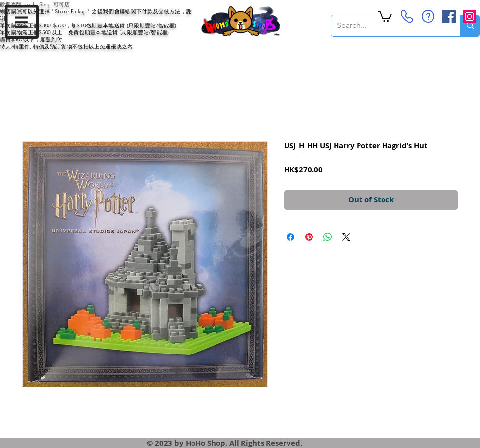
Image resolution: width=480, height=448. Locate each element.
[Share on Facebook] (290, 237)
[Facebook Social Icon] (449, 16)
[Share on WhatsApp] (328, 237)
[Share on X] (346, 237)
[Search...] (388, 26)
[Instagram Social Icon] (469, 16)
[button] (22, 22)
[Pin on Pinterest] (309, 237)
